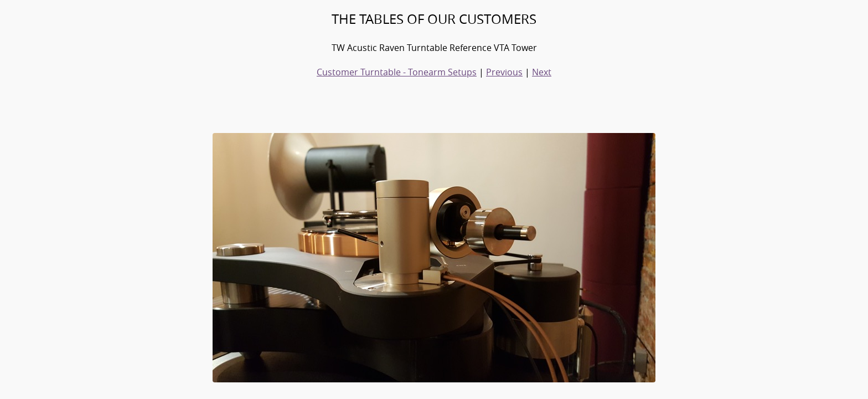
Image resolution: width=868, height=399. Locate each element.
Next (542, 72)
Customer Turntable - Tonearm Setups (397, 72)
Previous (504, 72)
